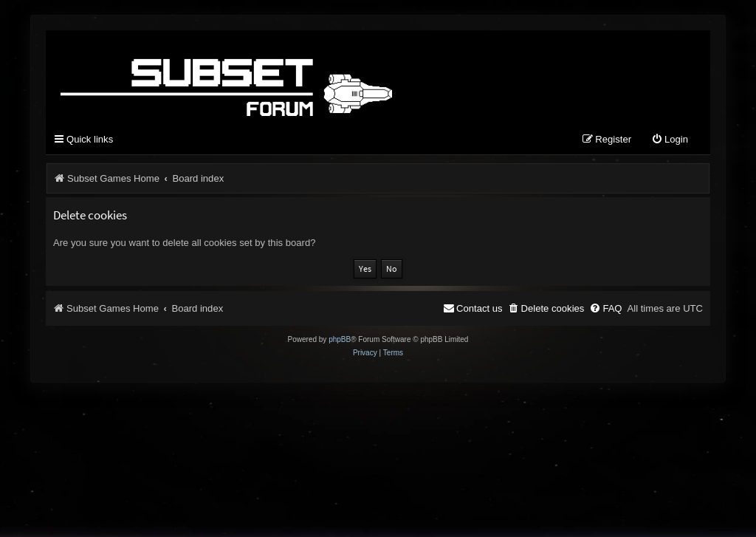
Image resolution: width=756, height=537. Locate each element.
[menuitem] (670, 140)
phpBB (340, 339)
